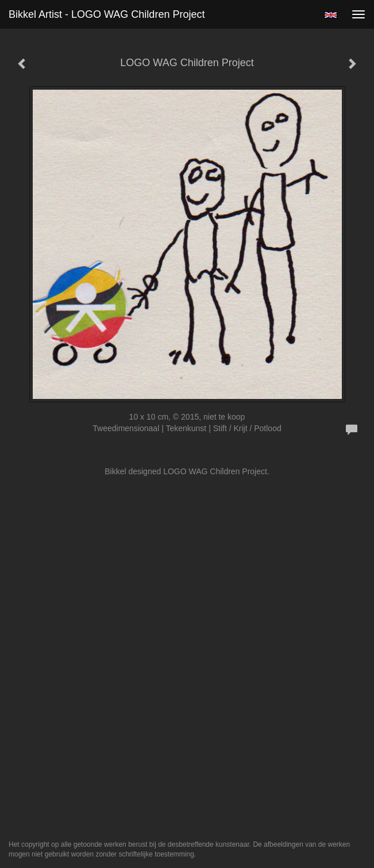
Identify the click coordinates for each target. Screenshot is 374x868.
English (331, 15)
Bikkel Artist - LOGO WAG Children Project (107, 14)
